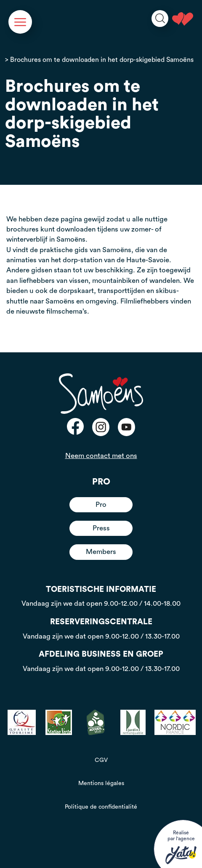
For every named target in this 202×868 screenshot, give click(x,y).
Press (101, 528)
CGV (101, 760)
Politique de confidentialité (101, 807)
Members (101, 552)
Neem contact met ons (101, 456)
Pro (101, 505)
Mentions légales (101, 783)
